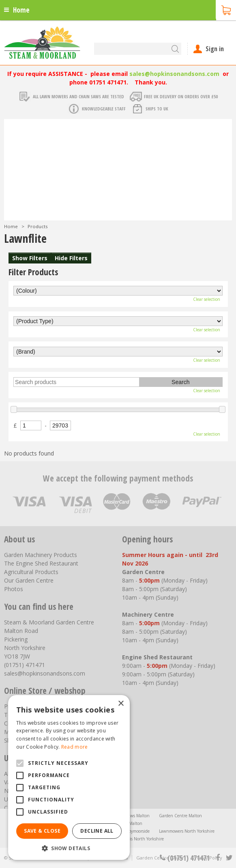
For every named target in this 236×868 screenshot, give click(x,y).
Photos (14, 589)
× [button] (121, 704)
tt (229, 858)
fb (218, 858)
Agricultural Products (31, 572)
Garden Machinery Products (41, 555)
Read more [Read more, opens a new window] (75, 747)
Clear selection (207, 299)
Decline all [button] (97, 831)
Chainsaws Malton (132, 816)
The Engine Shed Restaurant (41, 563)
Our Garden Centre (29, 580)
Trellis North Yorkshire (143, 839)
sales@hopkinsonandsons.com (174, 74)
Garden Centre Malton (180, 816)
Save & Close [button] (42, 831)
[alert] (69, 777)
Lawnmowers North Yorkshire (187, 831)
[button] (69, 848)
